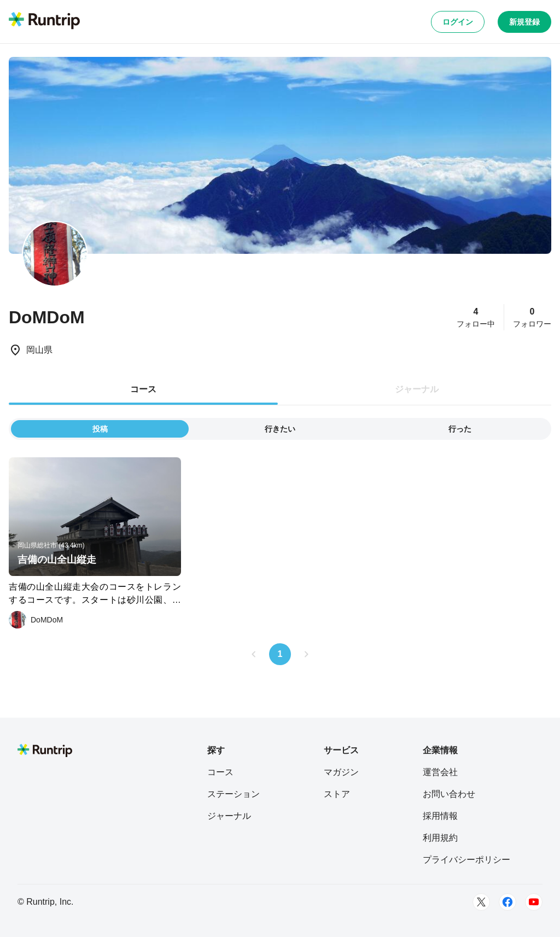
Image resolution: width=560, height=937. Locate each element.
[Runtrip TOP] (44, 21)
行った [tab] (460, 429)
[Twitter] (481, 902)
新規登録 (524, 22)
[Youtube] (534, 902)
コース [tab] (143, 389)
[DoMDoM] (36, 620)
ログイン (458, 22)
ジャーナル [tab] (417, 389)
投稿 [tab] (100, 429)
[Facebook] (507, 902)
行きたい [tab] (280, 429)
